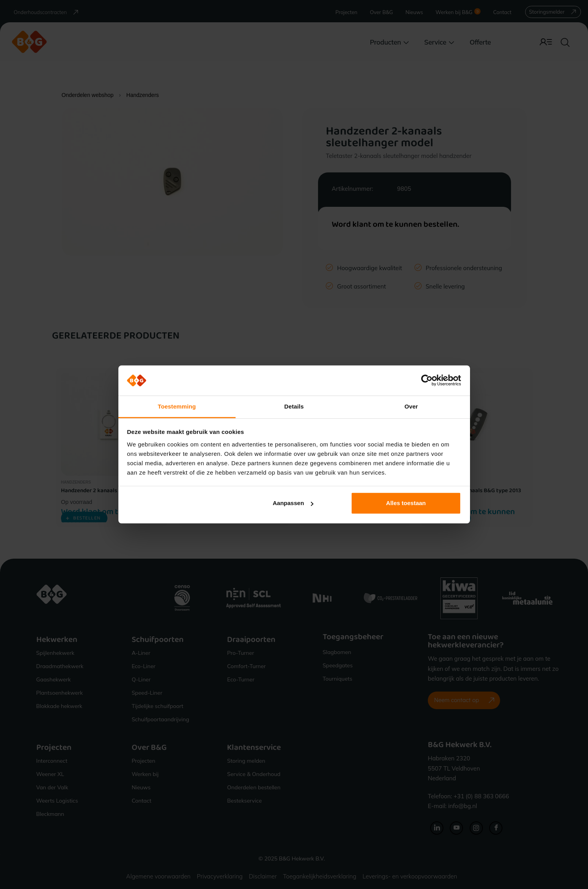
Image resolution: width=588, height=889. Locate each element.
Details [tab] (294, 406)
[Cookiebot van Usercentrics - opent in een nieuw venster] (427, 380)
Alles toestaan (406, 503)
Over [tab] (411, 406)
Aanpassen (293, 503)
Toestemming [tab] (177, 406)
